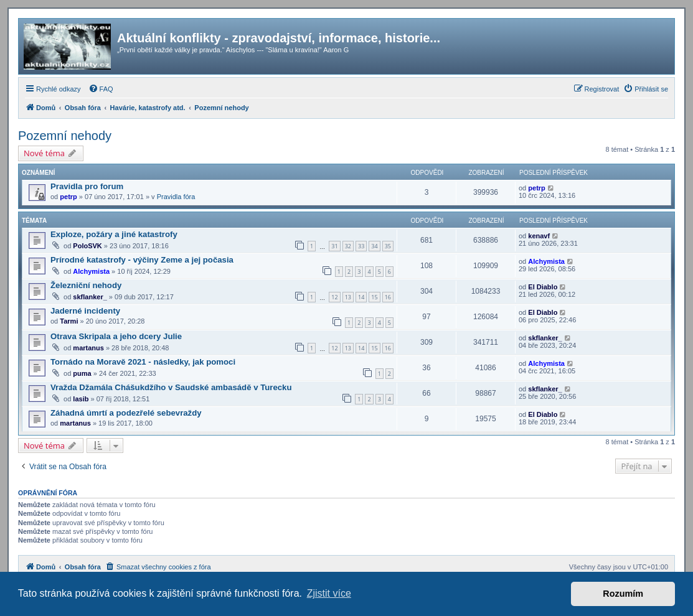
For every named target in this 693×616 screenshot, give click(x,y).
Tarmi (69, 321)
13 (348, 297)
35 (388, 246)
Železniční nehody (86, 285)
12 (334, 297)
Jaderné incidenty (85, 311)
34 (374, 246)
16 (388, 297)
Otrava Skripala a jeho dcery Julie (116, 336)
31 (334, 246)
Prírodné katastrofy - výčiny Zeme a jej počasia (142, 260)
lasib (81, 399)
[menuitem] (101, 89)
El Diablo (543, 287)
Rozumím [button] (623, 594)
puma (82, 373)
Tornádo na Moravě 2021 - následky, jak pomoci (143, 362)
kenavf (539, 236)
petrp (68, 197)
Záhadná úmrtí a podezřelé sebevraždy (126, 413)
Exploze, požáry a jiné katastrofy (114, 234)
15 (374, 297)
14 (361, 297)
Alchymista (91, 271)
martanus (88, 348)
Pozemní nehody (65, 136)
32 (348, 246)
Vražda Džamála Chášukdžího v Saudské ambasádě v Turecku (171, 387)
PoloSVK (87, 246)
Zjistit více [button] (329, 593)
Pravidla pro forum (87, 186)
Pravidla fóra (176, 197)
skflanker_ (90, 297)
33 (361, 246)
